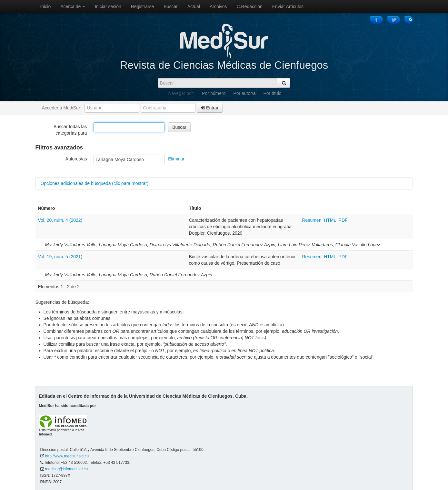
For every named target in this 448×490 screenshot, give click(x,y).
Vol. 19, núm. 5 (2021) (60, 257)
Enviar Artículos (288, 6)
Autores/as (76, 159)
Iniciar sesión (108, 6)
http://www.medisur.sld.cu (67, 456)
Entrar (210, 108)
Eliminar (176, 159)
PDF (343, 220)
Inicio (46, 6)
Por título (273, 93)
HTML (330, 220)
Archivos (218, 6)
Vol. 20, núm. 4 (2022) (60, 220)
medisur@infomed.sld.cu (66, 469)
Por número (214, 93)
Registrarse (143, 6)
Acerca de (73, 6)
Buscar (171, 6)
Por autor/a (244, 93)
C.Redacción (250, 6)
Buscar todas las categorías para (70, 130)
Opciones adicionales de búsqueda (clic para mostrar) (95, 183)
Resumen (313, 220)
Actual (194, 6)
